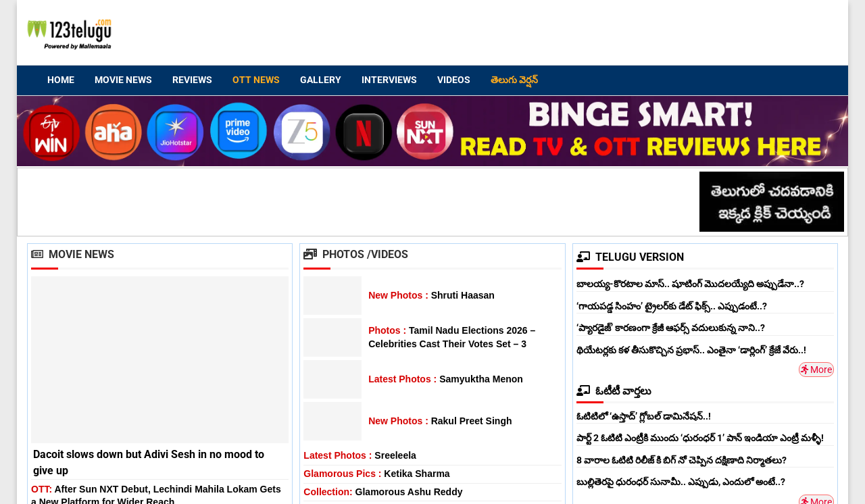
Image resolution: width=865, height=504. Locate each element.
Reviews (192, 80)
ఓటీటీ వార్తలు (614, 391)
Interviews (389, 80)
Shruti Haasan (431, 295)
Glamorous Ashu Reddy (383, 492)
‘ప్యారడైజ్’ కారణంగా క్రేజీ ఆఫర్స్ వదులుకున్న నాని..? (671, 328)
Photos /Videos (356, 254)
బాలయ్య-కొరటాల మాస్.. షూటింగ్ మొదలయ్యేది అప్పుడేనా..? (690, 284)
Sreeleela (360, 455)
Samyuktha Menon (446, 379)
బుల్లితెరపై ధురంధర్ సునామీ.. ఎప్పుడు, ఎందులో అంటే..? (681, 482)
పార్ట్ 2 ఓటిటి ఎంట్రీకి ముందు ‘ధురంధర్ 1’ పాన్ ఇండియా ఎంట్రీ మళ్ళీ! (700, 438)
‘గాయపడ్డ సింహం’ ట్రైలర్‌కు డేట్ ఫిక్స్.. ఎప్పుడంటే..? (672, 306)
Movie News (123, 80)
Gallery (321, 80)
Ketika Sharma (376, 474)
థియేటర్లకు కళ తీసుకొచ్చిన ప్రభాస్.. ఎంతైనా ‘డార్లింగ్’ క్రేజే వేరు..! (691, 350)
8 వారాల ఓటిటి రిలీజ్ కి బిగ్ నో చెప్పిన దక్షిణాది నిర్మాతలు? (682, 460)
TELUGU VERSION (630, 257)
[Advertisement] (582, 34)
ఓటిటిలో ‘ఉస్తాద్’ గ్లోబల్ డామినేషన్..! (644, 416)
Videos (454, 80)
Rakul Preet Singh (440, 421)
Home (61, 80)
